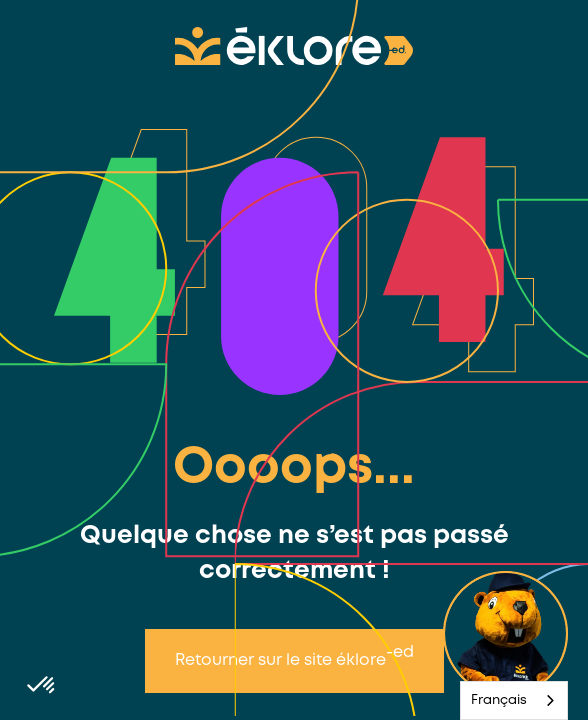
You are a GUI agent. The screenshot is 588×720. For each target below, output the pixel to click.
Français (499, 700)
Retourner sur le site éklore (294, 656)
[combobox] (514, 700)
